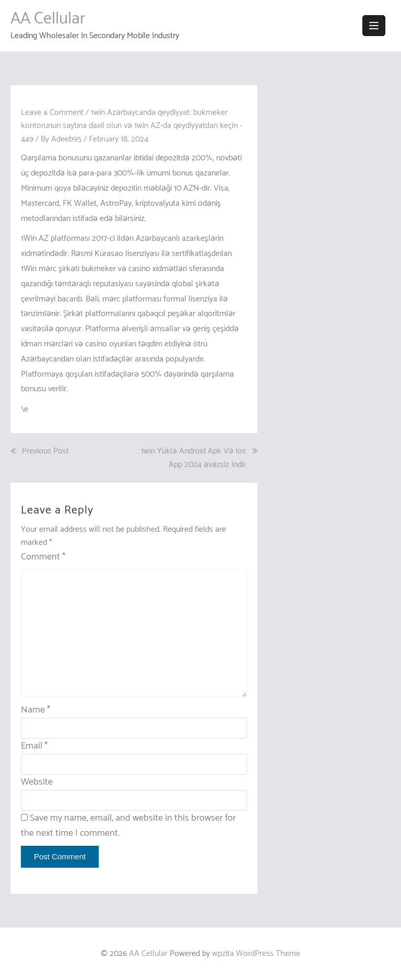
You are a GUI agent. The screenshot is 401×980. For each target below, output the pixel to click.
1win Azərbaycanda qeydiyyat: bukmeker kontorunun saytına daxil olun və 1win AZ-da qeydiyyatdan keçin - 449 (132, 126)
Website (37, 782)
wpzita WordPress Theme (256, 954)
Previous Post (45, 451)
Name (36, 710)
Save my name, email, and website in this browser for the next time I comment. (128, 826)
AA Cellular (48, 19)
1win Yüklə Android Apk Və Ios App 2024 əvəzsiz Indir (193, 458)
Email (34, 746)
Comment (43, 557)
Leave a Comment (52, 113)
